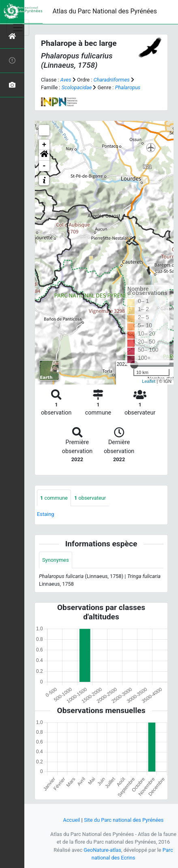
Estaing (45, 514)
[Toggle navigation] (18, 28)
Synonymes (56, 560)
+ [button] (44, 145)
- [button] (44, 166)
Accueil (72, 820)
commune (54, 498)
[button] (44, 155)
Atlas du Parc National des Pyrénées (105, 11)
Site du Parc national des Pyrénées (124, 820)
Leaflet (149, 381)
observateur (90, 498)
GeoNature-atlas (102, 850)
